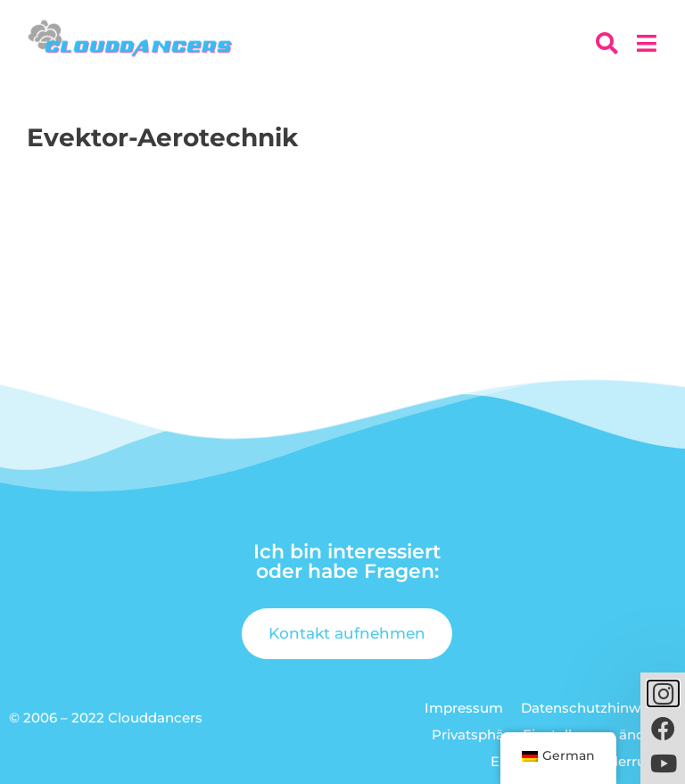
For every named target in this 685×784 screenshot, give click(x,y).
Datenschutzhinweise (594, 708)
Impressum (464, 708)
